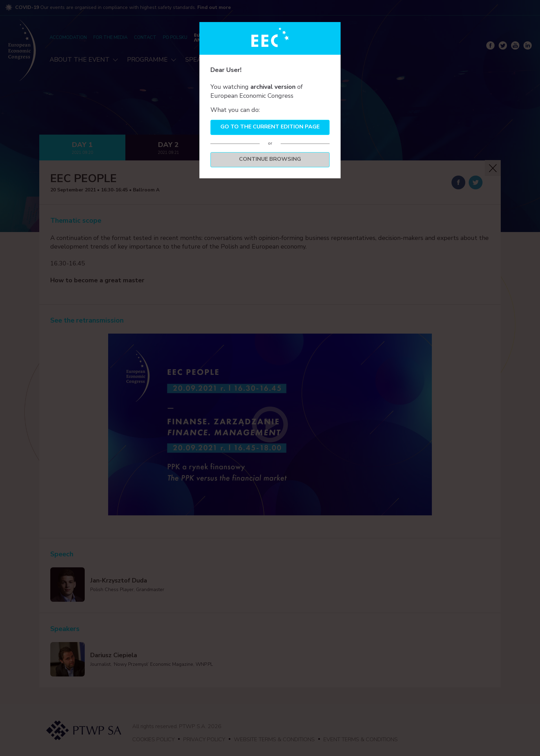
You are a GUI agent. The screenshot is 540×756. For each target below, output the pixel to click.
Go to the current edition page (270, 127)
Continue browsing (270, 159)
